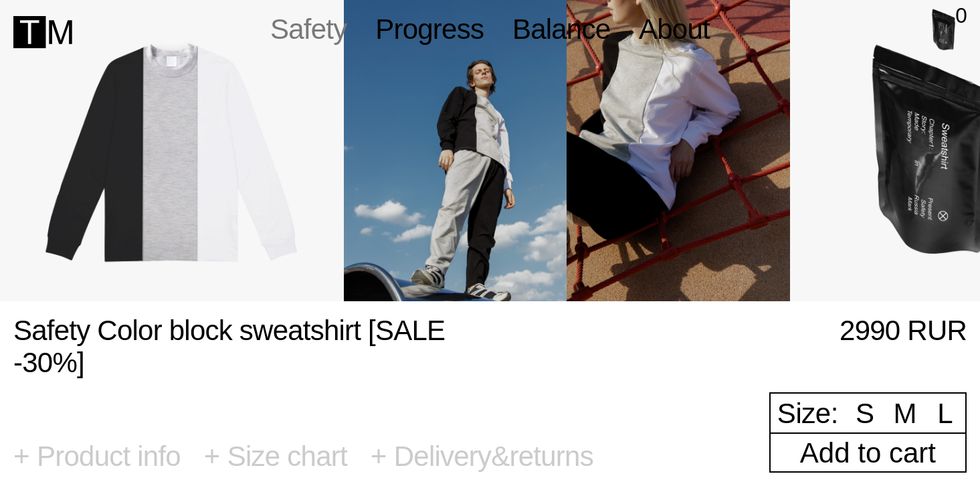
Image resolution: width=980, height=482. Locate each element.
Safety (308, 29)
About (674, 29)
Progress (429, 29)
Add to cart (868, 453)
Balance (561, 29)
